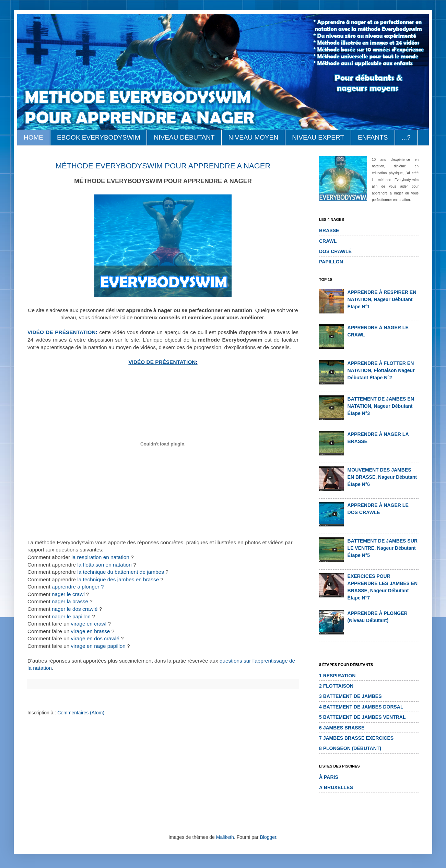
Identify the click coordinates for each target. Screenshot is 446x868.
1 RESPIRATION (337, 676)
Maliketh (225, 837)
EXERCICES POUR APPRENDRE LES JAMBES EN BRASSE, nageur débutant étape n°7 (383, 587)
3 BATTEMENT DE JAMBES (350, 696)
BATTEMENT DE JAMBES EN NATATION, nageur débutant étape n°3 (381, 406)
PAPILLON (331, 262)
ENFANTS (373, 137)
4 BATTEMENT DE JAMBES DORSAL (361, 707)
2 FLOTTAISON (336, 686)
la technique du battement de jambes (121, 572)
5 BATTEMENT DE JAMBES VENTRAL (362, 717)
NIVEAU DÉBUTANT (184, 137)
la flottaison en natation (104, 565)
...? (406, 137)
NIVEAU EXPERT (318, 137)
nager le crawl (68, 594)
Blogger (268, 837)
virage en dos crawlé (95, 638)
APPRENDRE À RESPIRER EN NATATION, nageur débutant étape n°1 (382, 299)
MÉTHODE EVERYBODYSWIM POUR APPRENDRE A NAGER (163, 166)
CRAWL (328, 241)
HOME (33, 137)
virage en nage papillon (98, 646)
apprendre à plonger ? (78, 587)
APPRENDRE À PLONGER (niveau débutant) (378, 617)
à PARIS (329, 777)
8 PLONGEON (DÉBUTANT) (350, 748)
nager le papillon (71, 616)
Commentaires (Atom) (81, 713)
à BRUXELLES (336, 787)
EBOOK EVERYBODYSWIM (98, 137)
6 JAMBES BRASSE (342, 728)
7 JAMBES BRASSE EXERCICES (356, 738)
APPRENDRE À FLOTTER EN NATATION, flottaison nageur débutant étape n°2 (381, 370)
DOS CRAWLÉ (335, 251)
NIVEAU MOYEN (254, 137)
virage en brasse (91, 631)
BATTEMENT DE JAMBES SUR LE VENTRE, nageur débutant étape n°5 (383, 548)
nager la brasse (70, 601)
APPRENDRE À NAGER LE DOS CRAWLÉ (378, 509)
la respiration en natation (100, 557)
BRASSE (329, 230)
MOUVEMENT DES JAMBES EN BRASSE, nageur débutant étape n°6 (382, 477)
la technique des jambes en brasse (118, 579)
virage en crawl (89, 624)
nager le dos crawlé (75, 609)
